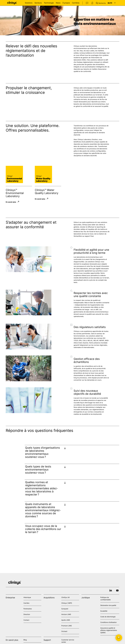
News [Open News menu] (58, 3)
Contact (87, 3)
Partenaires (28, 609)
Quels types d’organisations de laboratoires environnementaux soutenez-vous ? (43, 452)
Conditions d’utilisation (108, 622)
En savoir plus (11, 202)
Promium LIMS (66, 626)
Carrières (76, 3)
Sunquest (65, 609)
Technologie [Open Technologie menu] (49, 3)
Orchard (64, 631)
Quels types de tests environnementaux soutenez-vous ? (38, 470)
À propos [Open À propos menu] (66, 3)
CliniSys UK (65, 597)
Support (92, 3)
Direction (27, 614)
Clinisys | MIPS (67, 603)
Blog (25, 640)
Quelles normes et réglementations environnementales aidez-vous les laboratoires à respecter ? (42, 488)
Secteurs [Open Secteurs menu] (38, 3)
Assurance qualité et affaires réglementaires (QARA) (109, 630)
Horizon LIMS (66, 614)
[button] (101, 3)
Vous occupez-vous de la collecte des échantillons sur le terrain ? (43, 529)
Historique (27, 597)
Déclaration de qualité (108, 605)
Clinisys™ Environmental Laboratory (15, 193)
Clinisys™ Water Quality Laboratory (47, 192)
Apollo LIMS (66, 620)
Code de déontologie (108, 617)
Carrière (26, 603)
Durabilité (104, 611)
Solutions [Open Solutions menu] (29, 3)
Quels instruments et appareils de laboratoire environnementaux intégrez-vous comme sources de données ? (43, 510)
